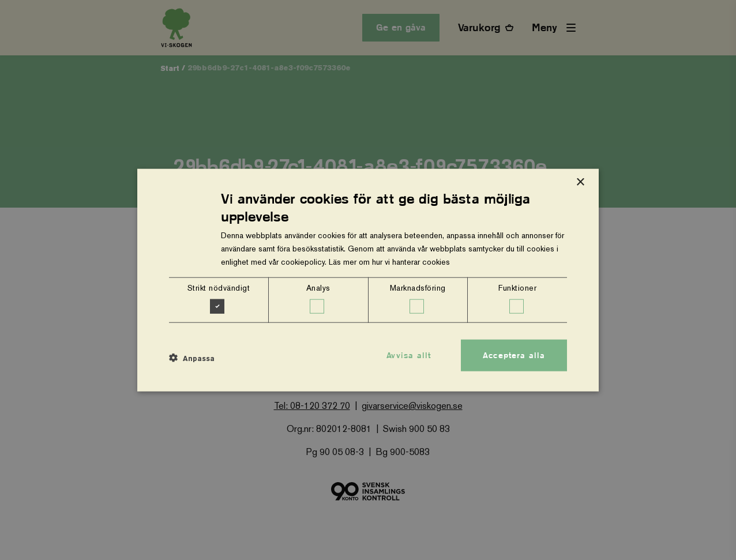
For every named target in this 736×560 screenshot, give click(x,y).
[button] (192, 358)
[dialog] (368, 280)
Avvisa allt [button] (409, 355)
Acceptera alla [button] (514, 355)
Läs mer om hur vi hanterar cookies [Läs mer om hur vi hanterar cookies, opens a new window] (389, 262)
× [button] (580, 182)
